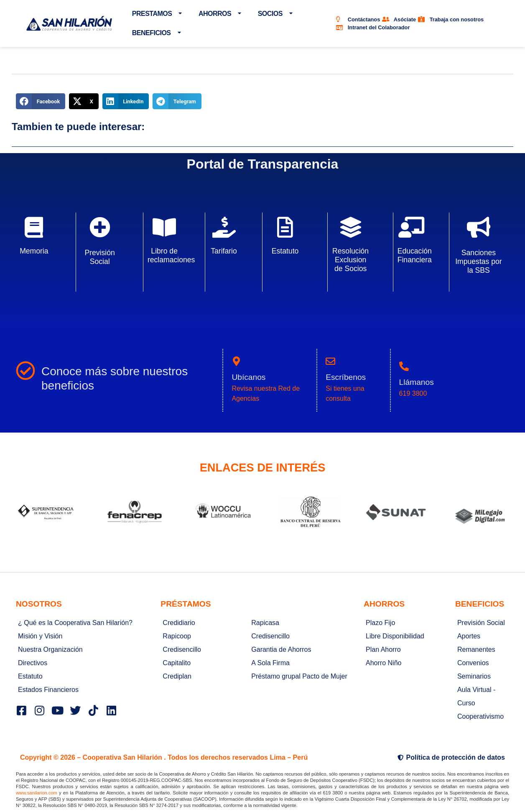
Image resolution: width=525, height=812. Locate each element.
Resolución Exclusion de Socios (350, 260)
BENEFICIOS (156, 33)
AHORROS (220, 14)
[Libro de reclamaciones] (164, 227)
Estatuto (285, 251)
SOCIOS (275, 14)
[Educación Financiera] (411, 227)
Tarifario (224, 251)
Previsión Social (99, 257)
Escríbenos (346, 377)
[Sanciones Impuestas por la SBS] (479, 227)
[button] (41, 101)
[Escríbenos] (330, 361)
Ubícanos (248, 377)
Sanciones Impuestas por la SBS (478, 261)
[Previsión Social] (100, 227)
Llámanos (417, 382)
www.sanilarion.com (37, 793)
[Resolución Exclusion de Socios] (351, 227)
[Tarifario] (224, 227)
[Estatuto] (285, 227)
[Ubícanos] (236, 361)
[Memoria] (34, 227)
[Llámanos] (404, 366)
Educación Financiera (415, 255)
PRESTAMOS (157, 14)
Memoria (34, 251)
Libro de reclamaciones (171, 255)
